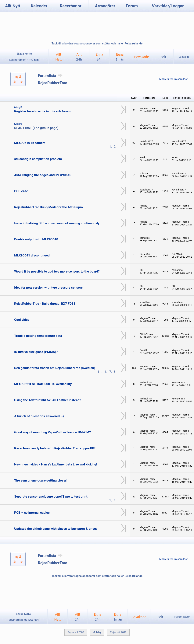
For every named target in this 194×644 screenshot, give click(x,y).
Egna (99, 57)
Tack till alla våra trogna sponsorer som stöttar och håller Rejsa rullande (97, 44)
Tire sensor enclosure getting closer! (41, 480)
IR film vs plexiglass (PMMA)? (36, 352)
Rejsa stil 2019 (118, 632)
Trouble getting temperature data (38, 336)
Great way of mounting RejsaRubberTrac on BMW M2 (53, 432)
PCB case (21, 191)
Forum (132, 6)
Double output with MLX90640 (36, 239)
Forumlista (51, 76)
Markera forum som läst (173, 79)
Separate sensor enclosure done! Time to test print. (51, 496)
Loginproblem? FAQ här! (24, 60)
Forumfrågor (182, 617)
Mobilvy (97, 632)
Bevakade (142, 57)
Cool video (22, 320)
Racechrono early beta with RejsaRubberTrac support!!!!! (55, 448)
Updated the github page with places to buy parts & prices (56, 529)
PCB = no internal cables (32, 513)
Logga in (184, 57)
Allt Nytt (13, 6)
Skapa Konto (24, 54)
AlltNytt (59, 57)
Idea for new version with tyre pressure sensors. (49, 287)
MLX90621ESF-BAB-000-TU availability (43, 384)
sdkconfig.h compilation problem (38, 159)
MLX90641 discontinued (32, 255)
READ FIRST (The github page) (36, 128)
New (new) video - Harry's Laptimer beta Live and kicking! (56, 464)
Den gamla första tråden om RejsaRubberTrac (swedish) (55, 368)
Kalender (39, 6)
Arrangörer (105, 6)
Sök (163, 57)
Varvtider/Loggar (168, 6)
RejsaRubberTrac (52, 83)
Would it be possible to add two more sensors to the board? (57, 271)
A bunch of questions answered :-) (39, 416)
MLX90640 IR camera (30, 143)
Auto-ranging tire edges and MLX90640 (43, 175)
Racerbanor (70, 6)
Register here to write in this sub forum (42, 111)
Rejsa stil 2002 (76, 632)
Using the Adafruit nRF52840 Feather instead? (48, 400)
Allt (79, 57)
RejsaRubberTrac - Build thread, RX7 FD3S (45, 304)
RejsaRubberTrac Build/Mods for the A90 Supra (48, 207)
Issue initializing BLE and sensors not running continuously (57, 223)
